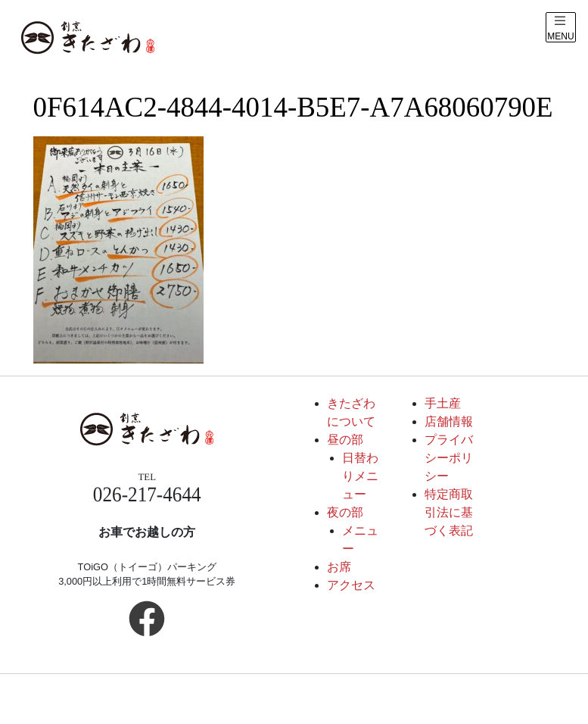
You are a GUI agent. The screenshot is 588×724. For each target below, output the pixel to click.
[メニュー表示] (561, 27)
